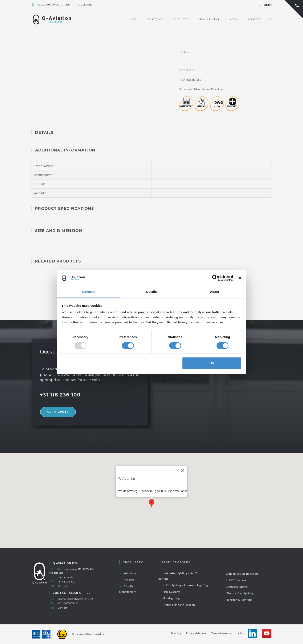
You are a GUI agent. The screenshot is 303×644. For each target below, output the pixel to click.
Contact (255, 19)
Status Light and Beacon (176, 605)
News (234, 19)
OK (212, 363)
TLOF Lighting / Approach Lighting (183, 585)
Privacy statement (196, 633)
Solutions (155, 19)
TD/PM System (233, 580)
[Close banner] (240, 278)
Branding (176, 633)
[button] (151, 503)
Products (180, 19)
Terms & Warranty (222, 633)
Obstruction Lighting (237, 593)
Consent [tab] (88, 292)
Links (240, 633)
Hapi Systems (169, 592)
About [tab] (215, 292)
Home (133, 19)
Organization (209, 19)
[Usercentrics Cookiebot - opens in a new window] (215, 278)
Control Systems (234, 587)
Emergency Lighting (236, 600)
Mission (127, 580)
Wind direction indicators (240, 574)
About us (128, 573)
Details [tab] (151, 292)
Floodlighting (169, 598)
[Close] (182, 471)
